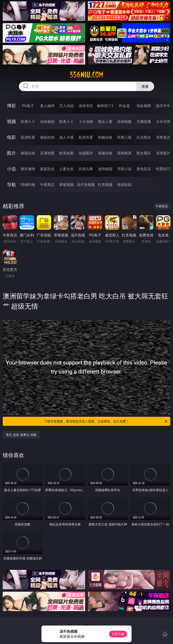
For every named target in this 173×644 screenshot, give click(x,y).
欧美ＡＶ (66, 121)
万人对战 (66, 106)
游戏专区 (86, 106)
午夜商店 (47, 185)
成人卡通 (66, 137)
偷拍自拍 (47, 137)
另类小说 (124, 169)
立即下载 (118, 634)
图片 (11, 153)
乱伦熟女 (144, 137)
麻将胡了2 (105, 106)
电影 (11, 137)
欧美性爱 (86, 137)
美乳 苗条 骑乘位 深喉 (21, 435)
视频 (11, 121)
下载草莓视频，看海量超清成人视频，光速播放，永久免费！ (106, 421)
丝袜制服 (124, 121)
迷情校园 (105, 169)
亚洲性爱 (28, 137)
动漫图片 (86, 153)
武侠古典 (86, 169)
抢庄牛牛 (163, 106)
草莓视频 (66, 185)
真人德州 (47, 106)
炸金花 (124, 106)
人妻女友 (66, 169)
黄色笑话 (144, 169)
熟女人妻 (105, 121)
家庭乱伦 (47, 169)
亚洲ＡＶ (28, 121)
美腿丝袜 (105, 153)
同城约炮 (28, 185)
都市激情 (28, 169)
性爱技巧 (163, 169)
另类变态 (163, 137)
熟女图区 (144, 153)
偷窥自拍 (28, 153)
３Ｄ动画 (86, 121)
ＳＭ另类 (163, 121)
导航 (11, 184)
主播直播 (144, 121)
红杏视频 (105, 185)
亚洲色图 (47, 153)
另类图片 (163, 153)
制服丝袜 (105, 137)
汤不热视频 (86, 185)
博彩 (11, 106)
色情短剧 (124, 185)
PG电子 (28, 106)
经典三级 (124, 137)
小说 (11, 169)
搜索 (145, 86)
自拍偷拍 (47, 121)
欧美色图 (66, 153)
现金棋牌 (144, 106)
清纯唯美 (124, 153)
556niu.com (86, 75)
